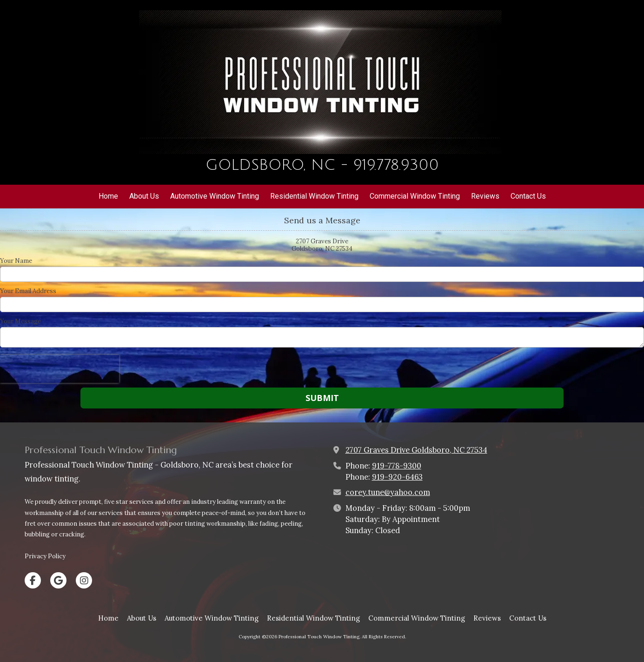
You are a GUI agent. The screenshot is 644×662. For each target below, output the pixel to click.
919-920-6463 (397, 477)
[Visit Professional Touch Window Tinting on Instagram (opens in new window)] (84, 580)
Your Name (16, 261)
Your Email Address (28, 291)
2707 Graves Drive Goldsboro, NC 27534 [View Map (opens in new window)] (416, 450)
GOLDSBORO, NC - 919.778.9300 (322, 165)
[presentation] (60, 369)
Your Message (20, 321)
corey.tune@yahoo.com (388, 492)
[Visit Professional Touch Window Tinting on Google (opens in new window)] (58, 580)
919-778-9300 (397, 466)
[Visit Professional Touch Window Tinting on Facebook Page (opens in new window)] (33, 580)
